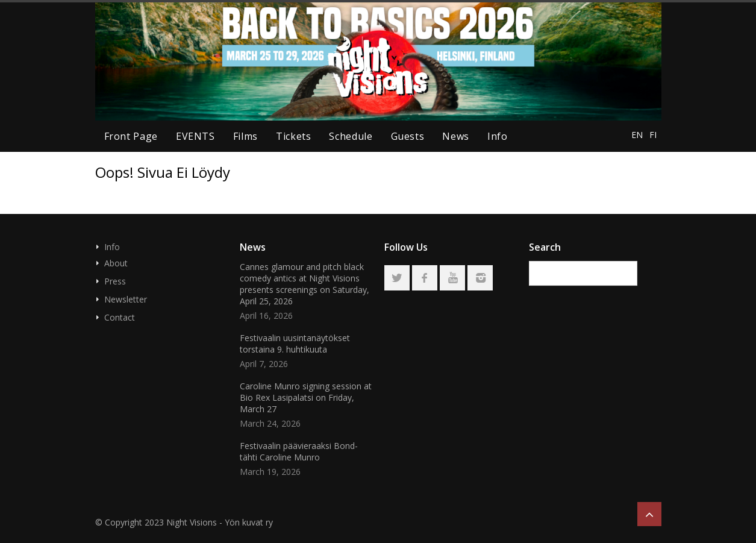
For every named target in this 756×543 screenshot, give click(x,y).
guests (408, 136)
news (456, 136)
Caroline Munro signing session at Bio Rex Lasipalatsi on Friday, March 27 (306, 397)
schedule (351, 136)
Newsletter (126, 299)
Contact (120, 317)
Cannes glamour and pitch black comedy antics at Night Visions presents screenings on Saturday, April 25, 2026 (305, 284)
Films (245, 136)
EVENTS (195, 136)
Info (498, 136)
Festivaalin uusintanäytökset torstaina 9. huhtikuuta (295, 344)
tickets (293, 136)
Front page (131, 136)
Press (115, 281)
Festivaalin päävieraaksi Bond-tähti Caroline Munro (299, 451)
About (116, 263)
